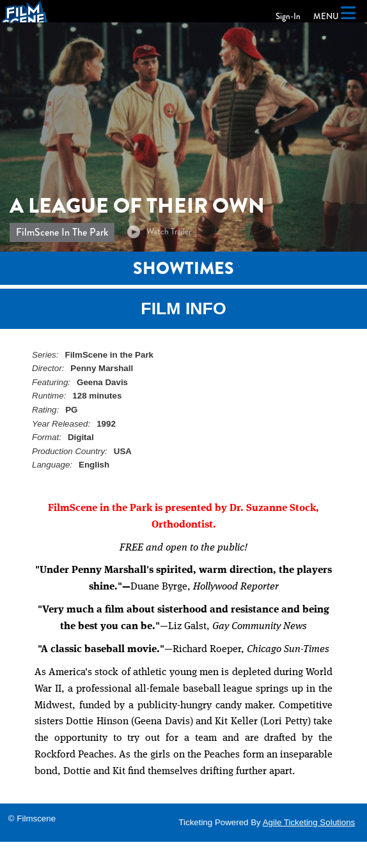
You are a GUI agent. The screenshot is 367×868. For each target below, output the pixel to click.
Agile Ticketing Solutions (309, 822)
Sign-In (288, 16)
